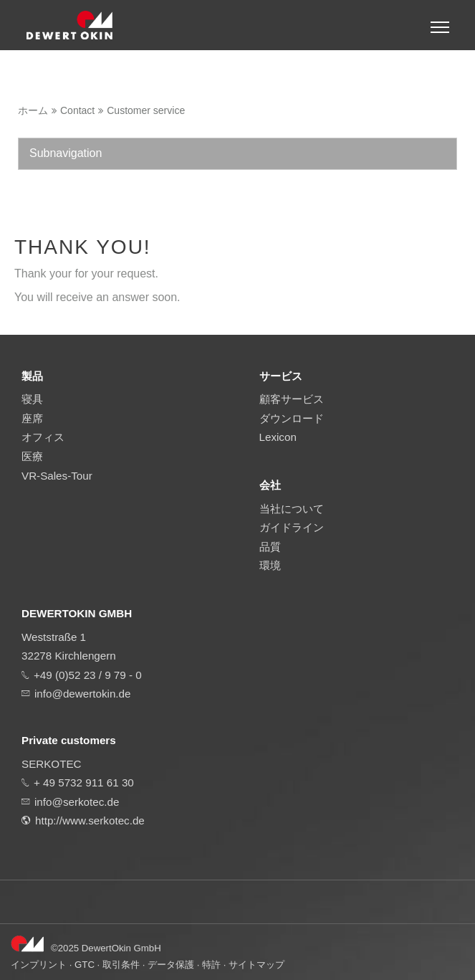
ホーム (33, 110)
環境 (270, 565)
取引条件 (121, 965)
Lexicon (278, 437)
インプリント (39, 965)
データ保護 (171, 965)
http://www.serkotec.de (90, 820)
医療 (32, 456)
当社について (292, 509)
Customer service (146, 110)
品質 (270, 547)
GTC (85, 965)
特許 (211, 965)
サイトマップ (256, 965)
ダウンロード (292, 418)
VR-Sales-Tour (57, 476)
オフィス (43, 437)
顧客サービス (292, 399)
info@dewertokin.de (82, 694)
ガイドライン (292, 527)
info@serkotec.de (77, 802)
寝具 (32, 399)
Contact (77, 110)
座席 (32, 418)
